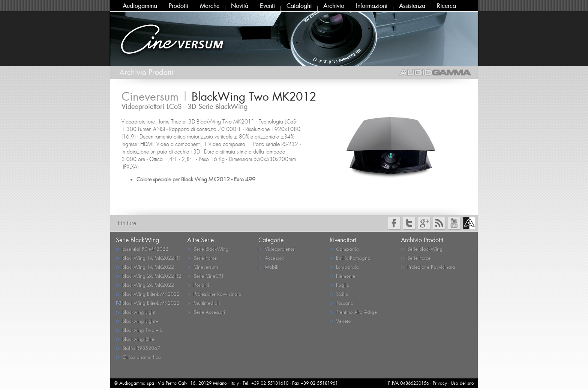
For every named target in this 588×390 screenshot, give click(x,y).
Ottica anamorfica (138, 357)
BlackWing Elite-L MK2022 (148, 303)
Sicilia (339, 294)
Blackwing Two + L (139, 330)
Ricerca (446, 6)
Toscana (342, 303)
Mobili (268, 267)
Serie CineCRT (205, 276)
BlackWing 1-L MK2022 (145, 267)
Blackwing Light (136, 312)
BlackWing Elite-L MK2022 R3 (148, 294)
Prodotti (178, 6)
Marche (210, 6)
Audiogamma (140, 6)
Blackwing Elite (135, 339)
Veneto (340, 321)
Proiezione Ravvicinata (214, 294)
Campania (344, 249)
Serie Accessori (206, 312)
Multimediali (203, 303)
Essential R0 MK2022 (142, 249)
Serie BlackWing (208, 249)
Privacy (440, 383)
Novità (240, 6)
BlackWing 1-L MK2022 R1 (148, 258)
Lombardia (344, 267)
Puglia (340, 285)
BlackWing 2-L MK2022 (145, 285)
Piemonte (342, 276)
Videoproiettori (277, 249)
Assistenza (412, 6)
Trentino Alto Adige (353, 312)
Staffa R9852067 (138, 348)
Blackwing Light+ (137, 321)
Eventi (267, 6)
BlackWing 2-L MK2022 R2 (148, 276)
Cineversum (202, 267)
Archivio (334, 6)
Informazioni (372, 6)
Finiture (127, 223)
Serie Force (202, 258)
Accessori (271, 258)
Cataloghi (299, 6)
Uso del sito (462, 383)
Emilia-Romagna (350, 258)
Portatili (198, 285)
